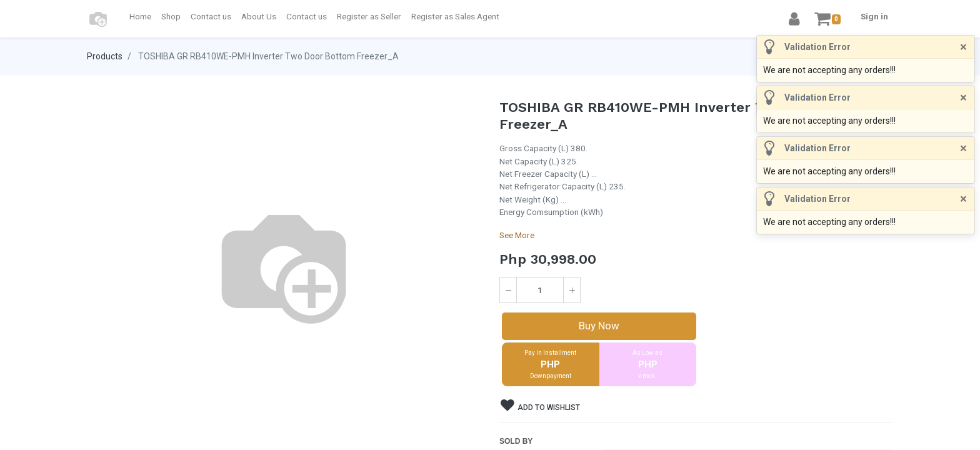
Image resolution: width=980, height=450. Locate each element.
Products (105, 56)
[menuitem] (140, 16)
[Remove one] (508, 290)
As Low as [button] (648, 365)
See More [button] (517, 235)
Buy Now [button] (599, 326)
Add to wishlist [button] (540, 406)
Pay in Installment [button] (551, 365)
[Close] (963, 47)
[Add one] (572, 290)
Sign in (874, 16)
